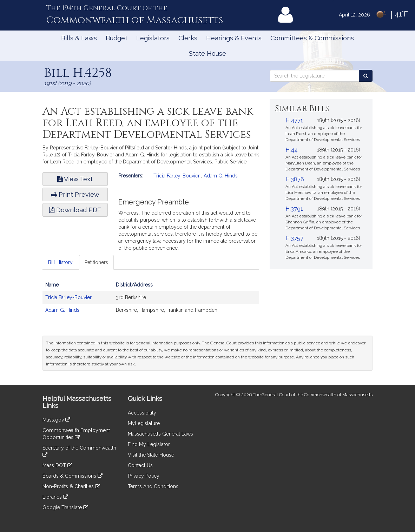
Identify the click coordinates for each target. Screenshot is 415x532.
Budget (117, 38)
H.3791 (294, 209)
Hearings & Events (234, 38)
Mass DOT (57, 465)
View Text (75, 179)
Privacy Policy (144, 476)
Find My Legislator (149, 444)
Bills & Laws (79, 38)
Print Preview (75, 194)
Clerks (188, 38)
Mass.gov (56, 420)
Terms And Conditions (153, 486)
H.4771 (294, 120)
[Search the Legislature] (366, 76)
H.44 (292, 150)
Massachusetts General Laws (160, 434)
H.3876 (295, 179)
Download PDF (75, 210)
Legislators (153, 38)
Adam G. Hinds (221, 176)
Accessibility (142, 413)
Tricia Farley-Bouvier (177, 176)
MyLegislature (144, 423)
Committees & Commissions (312, 38)
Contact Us (140, 465)
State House (207, 53)
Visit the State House (151, 455)
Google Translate (65, 507)
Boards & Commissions (73, 476)
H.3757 (294, 238)
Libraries (55, 497)
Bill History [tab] (60, 262)
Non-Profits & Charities (71, 486)
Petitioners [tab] (96, 262)
